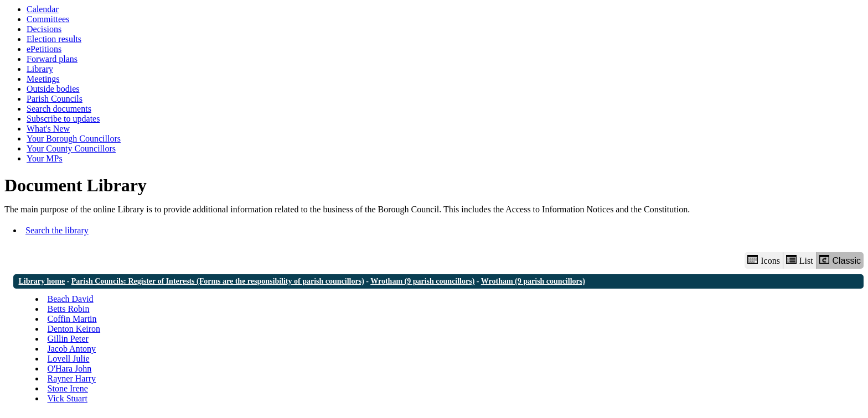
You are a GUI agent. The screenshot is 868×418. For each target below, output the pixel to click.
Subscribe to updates (63, 119)
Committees (48, 19)
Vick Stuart (68, 398)
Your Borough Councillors (74, 139)
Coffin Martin (72, 319)
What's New (48, 129)
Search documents (59, 109)
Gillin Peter (68, 339)
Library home (42, 281)
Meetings (43, 79)
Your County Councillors (71, 148)
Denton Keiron (74, 329)
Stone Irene (68, 388)
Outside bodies (53, 89)
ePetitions (44, 49)
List (800, 260)
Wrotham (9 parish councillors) (422, 281)
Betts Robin (69, 309)
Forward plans (52, 59)
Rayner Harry (72, 378)
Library (40, 69)
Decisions (44, 29)
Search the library (57, 230)
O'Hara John (70, 369)
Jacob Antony (72, 349)
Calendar (43, 9)
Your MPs (45, 158)
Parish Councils (55, 99)
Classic (840, 260)
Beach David (71, 299)
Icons (763, 260)
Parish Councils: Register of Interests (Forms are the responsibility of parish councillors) (218, 281)
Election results (54, 39)
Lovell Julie (69, 359)
